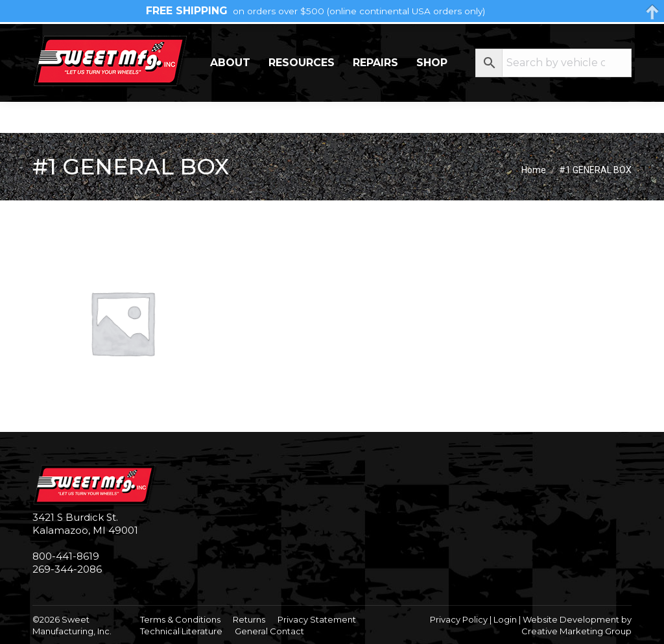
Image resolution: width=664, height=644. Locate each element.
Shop (432, 94)
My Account (580, 39)
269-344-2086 (72, 39)
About (230, 94)
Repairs (375, 94)
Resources (302, 94)
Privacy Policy (459, 619)
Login (505, 619)
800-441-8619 (66, 556)
